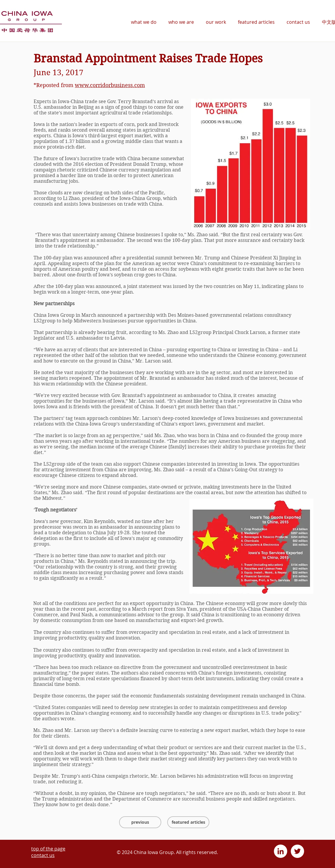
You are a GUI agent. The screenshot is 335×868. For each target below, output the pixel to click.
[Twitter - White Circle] (297, 851)
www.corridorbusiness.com (110, 85)
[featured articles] (188, 822)
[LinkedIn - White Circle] (281, 851)
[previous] (140, 822)
